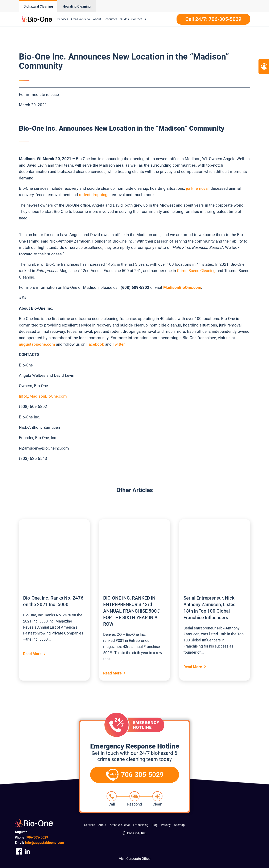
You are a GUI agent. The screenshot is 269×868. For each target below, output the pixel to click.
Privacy (166, 825)
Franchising (141, 825)
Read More (32, 654)
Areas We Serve (81, 19)
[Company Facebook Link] (19, 851)
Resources (110, 19)
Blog (155, 825)
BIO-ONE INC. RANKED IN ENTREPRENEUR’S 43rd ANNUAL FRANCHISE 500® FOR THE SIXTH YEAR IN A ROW (132, 611)
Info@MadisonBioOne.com (43, 396)
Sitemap (179, 825)
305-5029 (37, 837)
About (97, 19)
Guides (124, 19)
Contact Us (139, 19)
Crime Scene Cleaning (196, 271)
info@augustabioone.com (45, 843)
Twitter (119, 344)
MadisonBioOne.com (182, 287)
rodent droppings (94, 195)
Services (63, 19)
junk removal (197, 188)
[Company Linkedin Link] (27, 851)
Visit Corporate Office (135, 859)
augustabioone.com (37, 344)
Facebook (95, 344)
